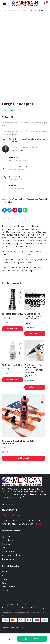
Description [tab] (8, 218)
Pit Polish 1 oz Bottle (12, 365)
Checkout (6, 544)
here (38, 524)
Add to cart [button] (12, 329)
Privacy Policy (8, 605)
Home (4, 10)
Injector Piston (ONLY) (12, 314)
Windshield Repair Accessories (25, 199)
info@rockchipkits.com (13, 515)
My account (7, 537)
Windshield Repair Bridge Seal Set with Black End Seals (34, 316)
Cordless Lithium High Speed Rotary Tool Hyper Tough (21, 442)
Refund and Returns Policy (33, 608)
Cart (4, 548)
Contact (6, 591)
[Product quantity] (9, 639)
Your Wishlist (8, 540)
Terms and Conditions (12, 555)
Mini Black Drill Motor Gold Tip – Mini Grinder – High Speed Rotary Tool (34, 369)
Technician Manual (10, 559)
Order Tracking (8, 587)
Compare (20, 297)
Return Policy (8, 552)
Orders (5, 583)
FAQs (4, 576)
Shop (4, 579)
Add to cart (34, 639)
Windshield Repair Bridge (18, 10)
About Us (6, 572)
